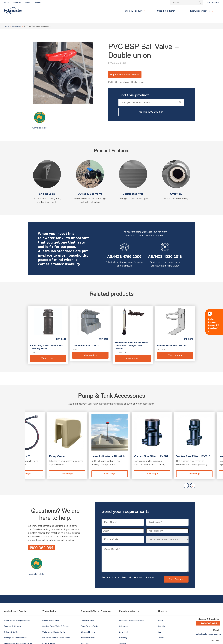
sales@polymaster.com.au (208, 627)
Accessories (16, 20)
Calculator (123, 620)
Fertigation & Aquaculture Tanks (18, 637)
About (7, 3)
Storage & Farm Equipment (16, 631)
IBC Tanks (85, 637)
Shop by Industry (76, 11)
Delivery (123, 637)
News (27, 3)
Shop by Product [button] (43, 11)
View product (48, 328)
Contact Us (183, 11)
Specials (17, 3)
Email (150, 571)
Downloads (124, 625)
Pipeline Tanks (49, 637)
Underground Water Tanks (54, 625)
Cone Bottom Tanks (89, 620)
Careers (37, 3)
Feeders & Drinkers (12, 620)
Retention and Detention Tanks (56, 631)
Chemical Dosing (88, 625)
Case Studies (125, 643)
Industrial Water (88, 631)
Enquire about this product (125, 68)
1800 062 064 (213, 3)
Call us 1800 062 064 (151, 105)
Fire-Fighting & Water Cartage (17, 643)
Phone (139, 571)
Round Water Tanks (51, 614)
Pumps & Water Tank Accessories (57, 643)
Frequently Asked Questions (132, 614)
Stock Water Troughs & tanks (17, 614)
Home (6, 20)
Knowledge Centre (110, 11)
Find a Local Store (207, 11)
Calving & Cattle (11, 625)
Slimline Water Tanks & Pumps (55, 620)
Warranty (123, 631)
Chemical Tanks (88, 614)
